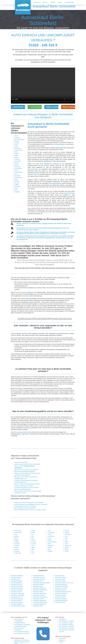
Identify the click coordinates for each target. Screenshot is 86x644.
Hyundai (33, 544)
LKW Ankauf (18, 623)
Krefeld (16, 185)
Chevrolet (17, 544)
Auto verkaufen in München (22, 606)
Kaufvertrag (54, 232)
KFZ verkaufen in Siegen (66, 595)
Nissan (50, 547)
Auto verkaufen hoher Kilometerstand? (25, 508)
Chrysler (17, 546)
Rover (66, 536)
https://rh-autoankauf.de (41, 642)
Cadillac (17, 542)
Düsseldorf (17, 176)
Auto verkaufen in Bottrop (21, 604)
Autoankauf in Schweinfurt (22, 613)
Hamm (16, 157)
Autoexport (17, 621)
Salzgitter (17, 192)
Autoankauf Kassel (20, 595)
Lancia (50, 534)
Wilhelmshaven (19, 178)
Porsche (67, 531)
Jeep (33, 549)
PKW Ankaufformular (20, 625)
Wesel (16, 170)
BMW (16, 538)
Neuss (16, 179)
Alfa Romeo (18, 531)
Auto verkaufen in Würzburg (22, 597)
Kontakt (60, 2)
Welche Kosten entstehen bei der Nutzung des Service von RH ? (27, 466)
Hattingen (17, 159)
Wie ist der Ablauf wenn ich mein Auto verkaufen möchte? (30, 510)
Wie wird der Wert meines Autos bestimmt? (26, 470)
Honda (33, 540)
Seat (66, 540)
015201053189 (18, 107)
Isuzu (33, 546)
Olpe (16, 190)
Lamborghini (51, 533)
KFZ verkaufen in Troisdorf (66, 593)
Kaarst (16, 145)
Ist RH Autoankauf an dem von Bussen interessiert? (31, 504)
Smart (66, 544)
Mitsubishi (51, 546)
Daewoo (17, 549)
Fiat (32, 534)
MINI (49, 544)
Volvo (33, 553)
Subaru (67, 547)
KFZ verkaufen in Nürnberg (67, 599)
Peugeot (50, 551)
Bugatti (16, 540)
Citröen (16, 547)
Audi (16, 534)
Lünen (16, 147)
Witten (16, 155)
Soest (16, 152)
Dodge (33, 531)
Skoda (66, 542)
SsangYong (68, 546)
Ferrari (33, 533)
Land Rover (51, 536)
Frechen (17, 143)
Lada (49, 531)
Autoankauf (37, 2)
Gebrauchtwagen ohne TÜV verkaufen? (25, 506)
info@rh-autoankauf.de (52, 107)
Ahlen (16, 136)
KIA (32, 551)
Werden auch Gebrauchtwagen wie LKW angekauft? (29, 502)
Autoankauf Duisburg (20, 618)
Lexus (50, 538)
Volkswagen (18, 553)
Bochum (17, 181)
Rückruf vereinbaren (69, 107)
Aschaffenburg (18, 172)
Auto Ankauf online (20, 620)
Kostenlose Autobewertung (22, 627)
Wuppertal (17, 167)
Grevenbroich (18, 168)
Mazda (50, 540)
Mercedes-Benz (52, 542)
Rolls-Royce (68, 534)
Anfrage (53, 2)
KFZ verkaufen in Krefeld (66, 597)
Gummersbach (19, 150)
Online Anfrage (68, 171)
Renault (67, 533)
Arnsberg (17, 138)
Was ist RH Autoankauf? (21, 462)
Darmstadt (17, 186)
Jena (16, 174)
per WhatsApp (35, 107)
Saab (66, 538)
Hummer (34, 542)
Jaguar (33, 547)
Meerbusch (18, 148)
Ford (33, 536)
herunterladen (29, 234)
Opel (49, 549)
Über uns (45, 2)
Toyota (67, 551)
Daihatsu (17, 551)
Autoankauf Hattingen (20, 599)
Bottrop (16, 163)
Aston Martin (18, 533)
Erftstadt (17, 141)
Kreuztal (17, 183)
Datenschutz (63, 611)
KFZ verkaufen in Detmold (66, 601)
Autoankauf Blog (69, 2)
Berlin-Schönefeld (19, 139)
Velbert (16, 154)
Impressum (62, 613)
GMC (33, 538)
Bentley (17, 536)
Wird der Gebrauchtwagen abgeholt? (25, 472)
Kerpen (16, 165)
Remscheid (18, 161)
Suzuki (67, 549)
